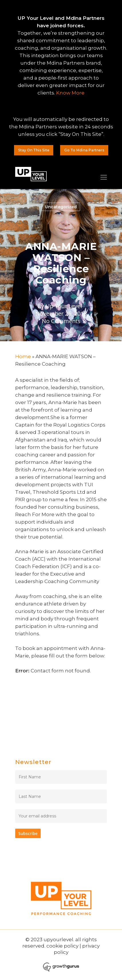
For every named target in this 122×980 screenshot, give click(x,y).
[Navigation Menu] (104, 177)
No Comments (61, 321)
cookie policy (62, 946)
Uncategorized (61, 207)
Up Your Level (64, 306)
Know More (70, 93)
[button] (34, 150)
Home (23, 356)
